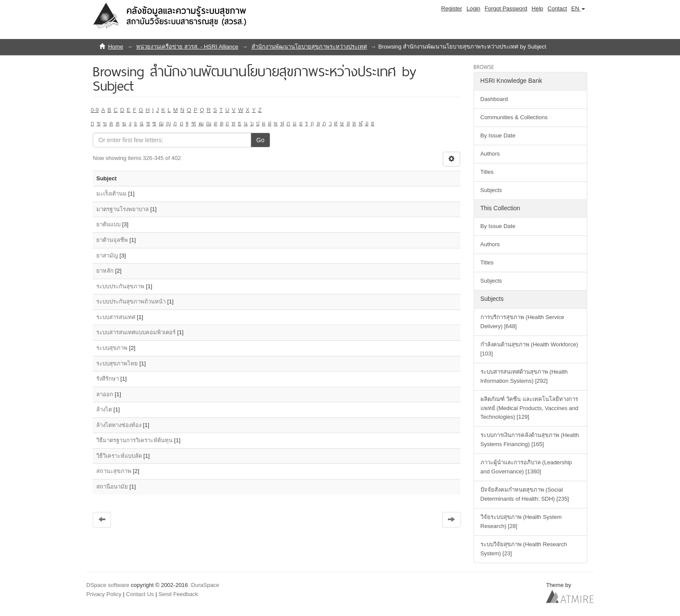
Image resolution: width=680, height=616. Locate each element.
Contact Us (140, 594)
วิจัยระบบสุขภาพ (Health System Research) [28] (521, 521)
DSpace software (108, 585)
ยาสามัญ (107, 256)
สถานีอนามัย (112, 487)
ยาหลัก (105, 271)
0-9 (95, 110)
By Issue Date (498, 135)
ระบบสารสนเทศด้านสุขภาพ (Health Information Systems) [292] (524, 376)
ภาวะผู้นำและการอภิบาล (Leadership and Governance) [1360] (526, 467)
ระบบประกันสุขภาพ (120, 286)
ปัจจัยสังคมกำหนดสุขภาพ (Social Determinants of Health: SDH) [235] (525, 494)
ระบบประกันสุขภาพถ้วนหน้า (131, 301)
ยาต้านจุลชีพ (112, 240)
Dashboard (494, 99)
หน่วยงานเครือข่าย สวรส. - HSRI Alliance (187, 47)
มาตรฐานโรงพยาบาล (123, 209)
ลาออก (105, 394)
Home (116, 47)
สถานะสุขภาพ (114, 471)
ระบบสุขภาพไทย (117, 363)
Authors (490, 154)
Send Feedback (178, 594)
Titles (487, 172)
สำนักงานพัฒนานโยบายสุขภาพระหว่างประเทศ (309, 47)
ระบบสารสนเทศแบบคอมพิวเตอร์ (136, 332)
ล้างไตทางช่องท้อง (119, 425)
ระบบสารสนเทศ (116, 317)
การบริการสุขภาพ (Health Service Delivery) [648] (522, 322)
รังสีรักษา (108, 379)
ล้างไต (104, 409)
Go (260, 140)
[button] (578, 9)
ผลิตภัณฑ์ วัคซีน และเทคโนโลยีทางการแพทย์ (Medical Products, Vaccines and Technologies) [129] (530, 408)
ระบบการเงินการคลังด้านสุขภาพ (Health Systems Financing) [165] (530, 440)
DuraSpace (205, 585)
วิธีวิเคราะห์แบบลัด (119, 456)
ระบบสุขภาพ (112, 348)
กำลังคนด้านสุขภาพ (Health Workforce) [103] (529, 349)
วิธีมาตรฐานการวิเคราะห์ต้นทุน (134, 440)
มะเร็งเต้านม (111, 194)
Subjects (491, 190)
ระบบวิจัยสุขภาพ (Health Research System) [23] (524, 549)
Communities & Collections (514, 117)
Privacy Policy (104, 594)
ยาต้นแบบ (108, 224)
